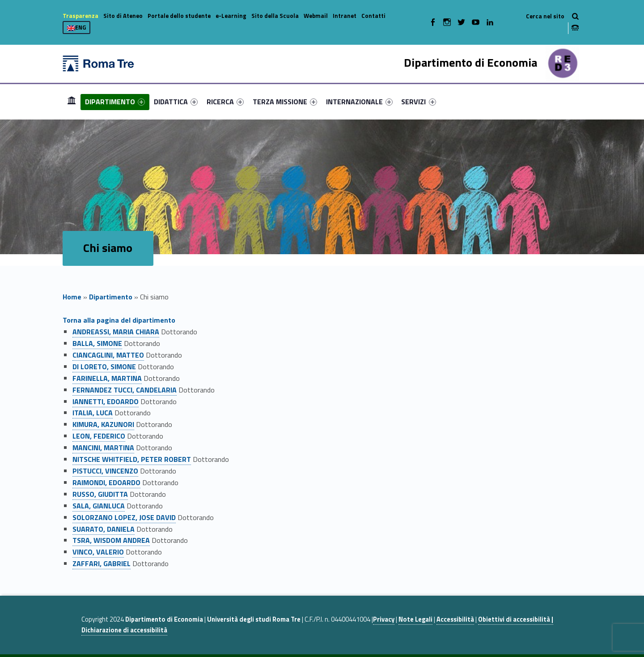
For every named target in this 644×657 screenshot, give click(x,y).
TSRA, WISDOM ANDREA (111, 540)
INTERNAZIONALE (359, 102)
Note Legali (415, 619)
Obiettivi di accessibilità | (516, 619)
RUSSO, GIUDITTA (100, 494)
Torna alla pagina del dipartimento (119, 320)
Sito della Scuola (275, 16)
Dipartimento (111, 297)
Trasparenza (80, 16)
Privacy (384, 619)
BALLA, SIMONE (97, 343)
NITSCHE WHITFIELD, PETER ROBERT (132, 459)
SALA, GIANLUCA (99, 506)
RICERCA (225, 102)
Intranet (345, 16)
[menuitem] (72, 102)
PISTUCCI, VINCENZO (105, 471)
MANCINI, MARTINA (103, 448)
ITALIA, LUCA (93, 413)
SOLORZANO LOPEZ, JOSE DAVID (124, 517)
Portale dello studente (179, 16)
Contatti (373, 16)
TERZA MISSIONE (285, 102)
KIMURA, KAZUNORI (103, 424)
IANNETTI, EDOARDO (106, 401)
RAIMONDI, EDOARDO (106, 482)
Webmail (316, 16)
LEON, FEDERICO (99, 436)
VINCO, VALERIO (98, 552)
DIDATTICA (176, 102)
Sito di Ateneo (123, 16)
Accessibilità (455, 619)
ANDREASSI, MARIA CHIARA (116, 332)
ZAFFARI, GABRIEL (102, 563)
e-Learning (231, 16)
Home (72, 101)
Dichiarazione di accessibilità (124, 630)
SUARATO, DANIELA (104, 529)
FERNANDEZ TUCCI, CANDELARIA (125, 390)
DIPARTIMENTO (115, 102)
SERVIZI (418, 102)
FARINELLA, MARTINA (107, 378)
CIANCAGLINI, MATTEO (108, 355)
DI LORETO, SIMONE (104, 367)
